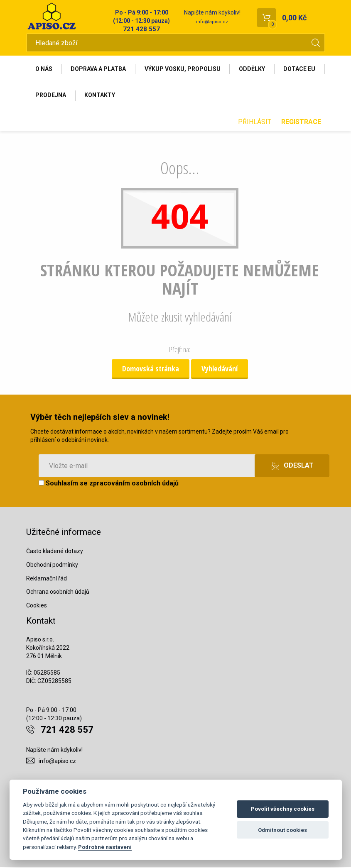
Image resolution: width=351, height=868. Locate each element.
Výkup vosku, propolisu (183, 69)
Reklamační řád (47, 579)
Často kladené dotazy (55, 552)
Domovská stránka (151, 369)
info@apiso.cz (212, 22)
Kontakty (151, 96)
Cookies (37, 606)
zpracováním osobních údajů (134, 484)
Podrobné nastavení (105, 847)
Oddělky (253, 69)
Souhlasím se (109, 484)
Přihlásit (255, 123)
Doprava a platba (99, 69)
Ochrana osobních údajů (58, 592)
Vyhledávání (220, 369)
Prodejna (102, 96)
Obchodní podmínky (52, 566)
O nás (44, 69)
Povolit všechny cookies (283, 809)
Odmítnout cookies (282, 830)
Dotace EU (52, 96)
